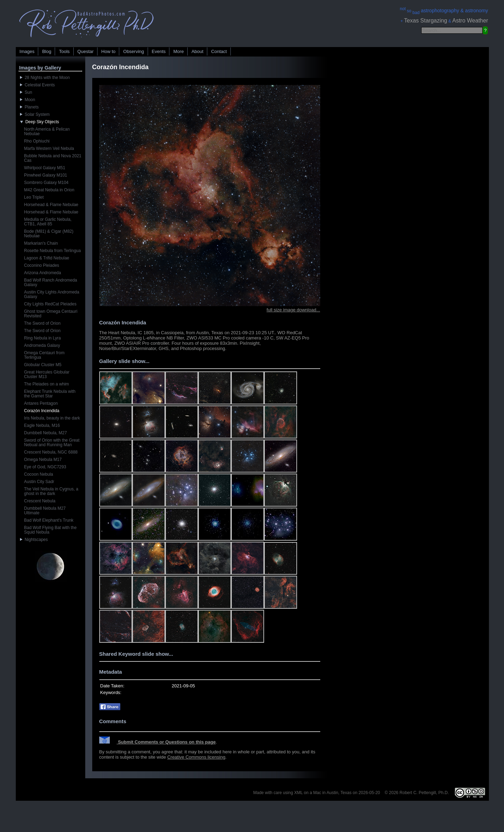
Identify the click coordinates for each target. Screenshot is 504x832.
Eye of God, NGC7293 (45, 467)
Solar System (35, 114)
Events (159, 51)
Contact (219, 51)
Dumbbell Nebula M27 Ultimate (45, 511)
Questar (86, 51)
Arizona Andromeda (43, 273)
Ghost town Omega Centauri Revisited (51, 314)
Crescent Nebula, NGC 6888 (51, 452)
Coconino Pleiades (42, 265)
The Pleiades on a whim (47, 384)
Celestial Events (38, 85)
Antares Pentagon (41, 403)
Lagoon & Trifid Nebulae (47, 258)
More (179, 51)
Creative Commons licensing (196, 757)
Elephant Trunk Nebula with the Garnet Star (50, 394)
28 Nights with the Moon (45, 78)
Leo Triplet (34, 197)
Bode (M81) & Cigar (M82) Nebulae (49, 234)
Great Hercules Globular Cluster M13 (47, 374)
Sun (26, 92)
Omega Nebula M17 (43, 460)
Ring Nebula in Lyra (43, 338)
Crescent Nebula (40, 501)
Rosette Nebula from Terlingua (53, 251)
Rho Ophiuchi (37, 141)
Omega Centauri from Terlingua (44, 355)
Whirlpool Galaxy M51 (45, 168)
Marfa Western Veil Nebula (49, 148)
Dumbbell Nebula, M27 (46, 433)
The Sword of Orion (42, 323)
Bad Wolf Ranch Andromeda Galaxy (51, 282)
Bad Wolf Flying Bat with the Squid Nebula (51, 530)
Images (27, 51)
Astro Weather (470, 21)
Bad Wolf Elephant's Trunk (49, 520)
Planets (29, 107)
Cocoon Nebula (39, 474)
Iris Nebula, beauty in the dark (52, 418)
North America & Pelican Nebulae (47, 131)
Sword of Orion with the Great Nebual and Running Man (52, 443)
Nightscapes (34, 540)
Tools (64, 51)
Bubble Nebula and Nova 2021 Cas (53, 158)
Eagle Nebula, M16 (42, 425)
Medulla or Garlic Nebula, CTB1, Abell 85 (48, 222)
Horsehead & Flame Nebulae (51, 205)
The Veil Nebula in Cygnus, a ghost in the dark (51, 491)
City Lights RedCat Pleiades (50, 304)
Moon (28, 100)
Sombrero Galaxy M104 (46, 183)
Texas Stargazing (426, 21)
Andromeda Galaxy (42, 345)
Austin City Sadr (39, 482)
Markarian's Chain (41, 243)
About (197, 51)
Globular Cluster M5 (43, 365)
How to (108, 51)
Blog (47, 51)
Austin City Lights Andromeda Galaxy (52, 294)
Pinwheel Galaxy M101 (46, 175)
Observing (133, 51)
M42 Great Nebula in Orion (49, 190)
